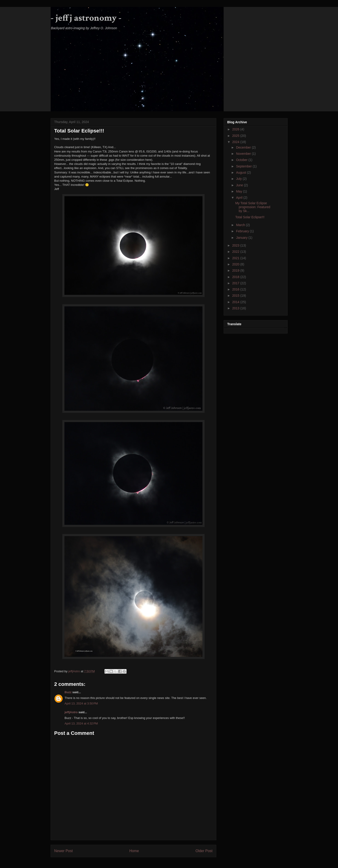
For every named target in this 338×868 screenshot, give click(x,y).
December (244, 147)
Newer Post (64, 851)
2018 (236, 277)
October (242, 160)
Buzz (68, 692)
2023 (236, 245)
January (242, 238)
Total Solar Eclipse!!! (250, 217)
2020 (236, 264)
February (243, 231)
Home (134, 851)
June (240, 185)
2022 (236, 252)
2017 (236, 283)
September (244, 166)
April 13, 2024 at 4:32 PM (81, 723)
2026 (236, 129)
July (239, 179)
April (240, 198)
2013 (236, 308)
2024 (236, 142)
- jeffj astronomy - (86, 18)
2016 (236, 289)
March (241, 225)
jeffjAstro (71, 712)
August (241, 172)
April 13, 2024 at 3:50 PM (81, 703)
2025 (236, 136)
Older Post (204, 851)
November (244, 154)
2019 (236, 270)
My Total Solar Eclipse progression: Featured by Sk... (253, 207)
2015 (236, 296)
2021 (236, 258)
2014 (236, 302)
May (240, 191)
